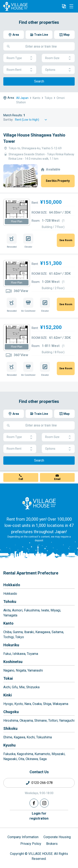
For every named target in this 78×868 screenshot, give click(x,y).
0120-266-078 (42, 783)
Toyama (32, 654)
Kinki (8, 695)
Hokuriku (11, 645)
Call (21, 479)
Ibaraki (29, 632)
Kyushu (9, 745)
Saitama (57, 632)
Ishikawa (19, 654)
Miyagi (55, 610)
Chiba (7, 632)
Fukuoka (9, 754)
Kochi (31, 737)
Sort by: (8, 120)
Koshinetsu (13, 662)
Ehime (8, 737)
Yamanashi (35, 670)
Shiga (47, 704)
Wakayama (60, 704)
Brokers (52, 844)
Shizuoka (33, 687)
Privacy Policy (31, 844)
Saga (43, 759)
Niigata (21, 670)
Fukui (7, 654)
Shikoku (10, 728)
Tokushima (44, 737)
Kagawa (19, 737)
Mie (22, 687)
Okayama (26, 721)
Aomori (17, 610)
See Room (66, 240)
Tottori (53, 721)
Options (58, 70)
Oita (21, 759)
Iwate (45, 610)
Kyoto (19, 704)
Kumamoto (42, 754)
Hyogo (8, 704)
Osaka (37, 704)
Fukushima (32, 610)
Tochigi (9, 637)
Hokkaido (12, 585)
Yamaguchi (67, 721)
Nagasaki (10, 759)
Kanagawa (43, 632)
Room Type (20, 58)
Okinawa (32, 759)
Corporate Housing (57, 837)
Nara (28, 704)
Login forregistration (39, 816)
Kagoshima (25, 754)
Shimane (41, 721)
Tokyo (20, 637)
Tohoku (10, 602)
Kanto (8, 623)
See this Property (58, 181)
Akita (7, 610)
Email (57, 479)
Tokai (8, 678)
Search (39, 81)
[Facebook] (34, 803)
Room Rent (20, 70)
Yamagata (10, 615)
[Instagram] (44, 803)
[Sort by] (32, 120)
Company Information (23, 837)
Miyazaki (58, 754)
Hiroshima (11, 721)
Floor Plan (17, 221)
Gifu (15, 687)
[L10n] (64, 6)
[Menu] (71, 6)
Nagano (9, 670)
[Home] (39, 503)
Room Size (58, 58)
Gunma (18, 632)
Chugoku (11, 712)
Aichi (7, 687)
